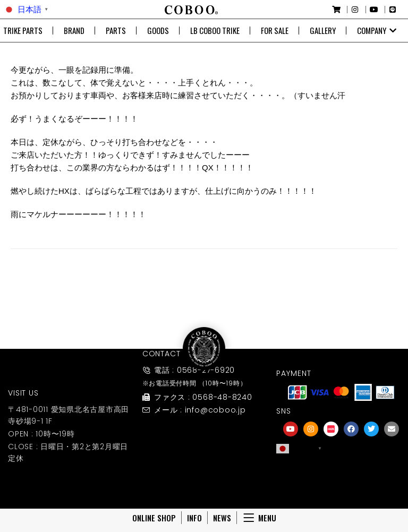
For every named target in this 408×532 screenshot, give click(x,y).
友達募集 (341, 486)
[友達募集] (341, 471)
